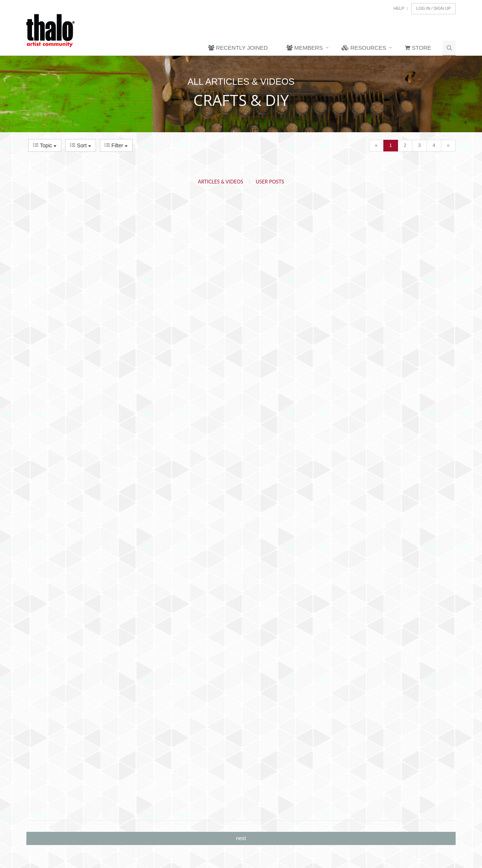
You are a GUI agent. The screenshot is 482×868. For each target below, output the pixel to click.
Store (418, 48)
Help (399, 8)
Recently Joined (238, 48)
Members (305, 48)
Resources (364, 48)
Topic (45, 145)
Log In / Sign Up (433, 8)
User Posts (270, 182)
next (241, 838)
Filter (116, 145)
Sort (80, 145)
